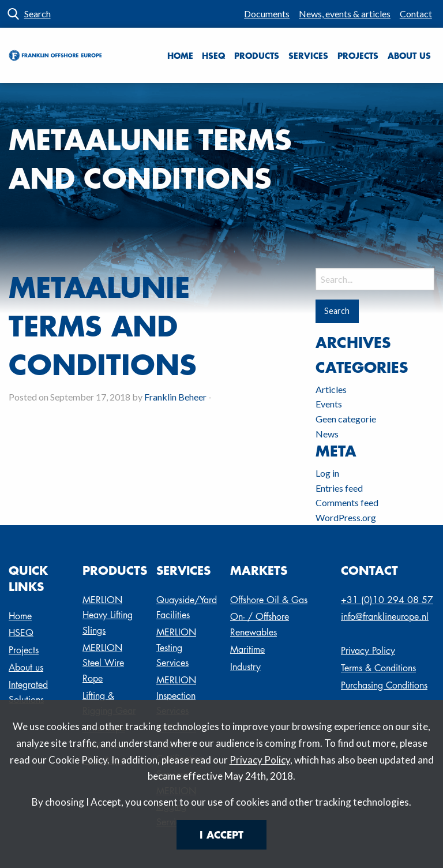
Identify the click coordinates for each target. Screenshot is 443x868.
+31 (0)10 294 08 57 (387, 600)
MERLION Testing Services (176, 648)
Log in (327, 473)
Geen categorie (346, 419)
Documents (267, 14)
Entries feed (339, 488)
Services (308, 55)
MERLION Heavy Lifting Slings (108, 615)
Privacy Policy (260, 760)
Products (257, 55)
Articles (331, 389)
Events (329, 404)
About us (409, 55)
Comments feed (347, 502)
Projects (358, 55)
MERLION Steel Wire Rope (103, 663)
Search (37, 14)
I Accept (221, 835)
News (327, 434)
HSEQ (213, 55)
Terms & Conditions (378, 668)
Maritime (247, 650)
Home (180, 55)
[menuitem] (267, 14)
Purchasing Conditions (384, 685)
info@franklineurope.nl (385, 617)
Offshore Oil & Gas (269, 600)
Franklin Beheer (175, 397)
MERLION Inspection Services (176, 695)
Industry (245, 667)
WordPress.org (346, 517)
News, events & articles (345, 14)
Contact (416, 14)
